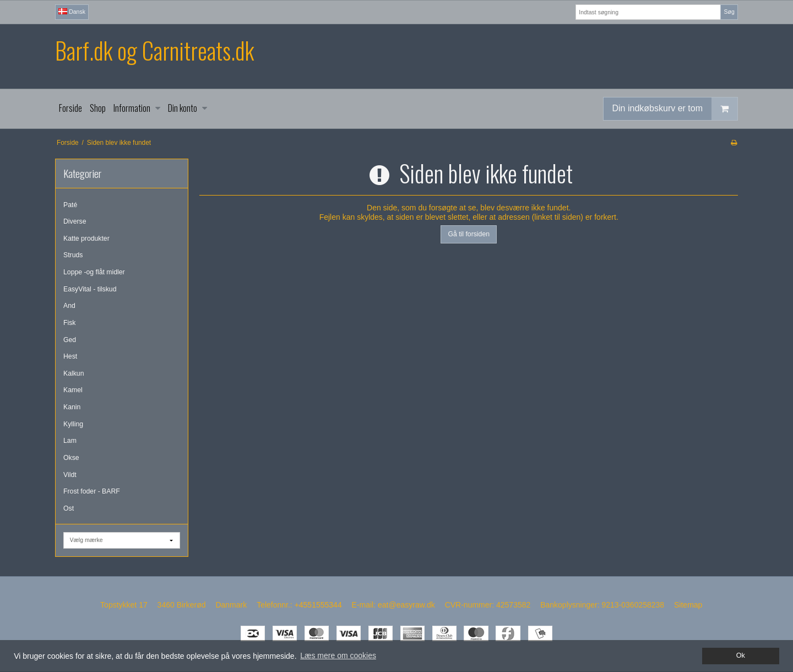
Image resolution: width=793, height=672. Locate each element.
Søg (729, 12)
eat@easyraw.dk (406, 605)
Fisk (69, 323)
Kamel (73, 390)
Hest (70, 356)
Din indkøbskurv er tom (675, 109)
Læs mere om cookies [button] (338, 655)
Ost (69, 508)
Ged (70, 340)
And (69, 306)
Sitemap (688, 605)
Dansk (72, 12)
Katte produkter (86, 239)
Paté (70, 205)
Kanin (72, 407)
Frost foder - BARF (92, 491)
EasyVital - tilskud (90, 289)
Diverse (75, 221)
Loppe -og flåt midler (94, 272)
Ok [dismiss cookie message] (741, 655)
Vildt (70, 475)
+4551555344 (318, 605)
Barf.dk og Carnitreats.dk (154, 50)
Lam (70, 441)
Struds (73, 255)
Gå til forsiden (469, 234)
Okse (71, 458)
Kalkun (74, 373)
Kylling (73, 424)
